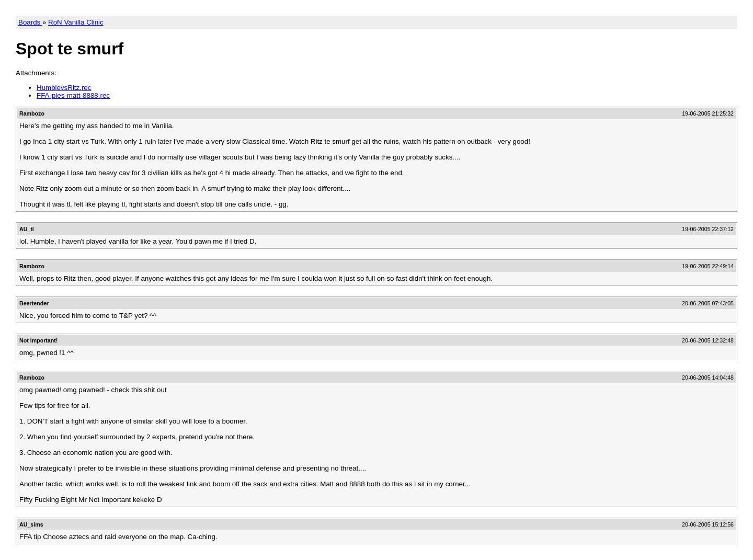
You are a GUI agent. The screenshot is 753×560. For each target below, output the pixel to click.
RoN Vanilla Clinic (76, 22)
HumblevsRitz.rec (64, 88)
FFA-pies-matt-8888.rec (73, 95)
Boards (30, 22)
